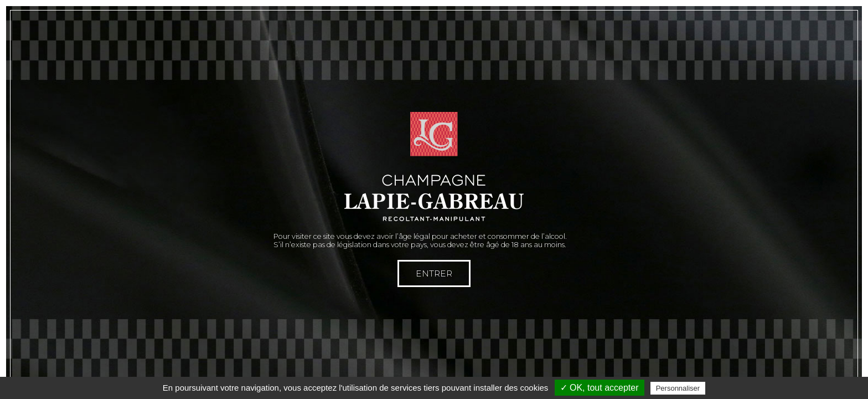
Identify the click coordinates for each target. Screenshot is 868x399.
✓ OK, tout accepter (600, 388)
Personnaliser (678, 388)
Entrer (434, 273)
